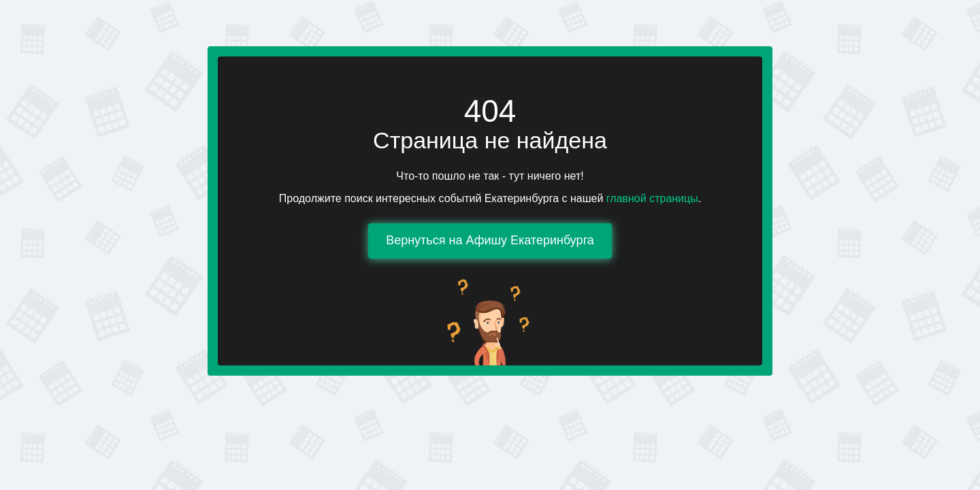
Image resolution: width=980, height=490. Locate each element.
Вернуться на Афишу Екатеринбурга (490, 240)
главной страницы (652, 198)
